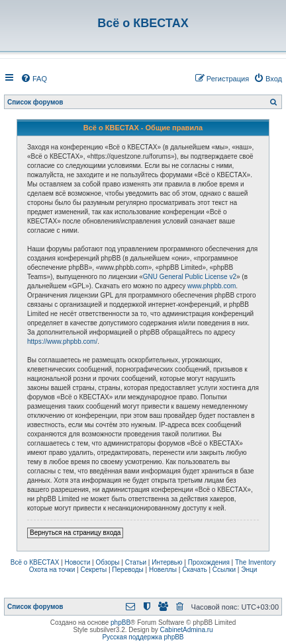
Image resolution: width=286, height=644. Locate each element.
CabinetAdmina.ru (187, 630)
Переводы (127, 570)
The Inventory (255, 562)
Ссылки (224, 570)
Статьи (136, 562)
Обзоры (107, 562)
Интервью (167, 562)
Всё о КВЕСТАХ (35, 562)
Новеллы (163, 570)
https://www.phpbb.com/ (62, 342)
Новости (78, 562)
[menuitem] (34, 79)
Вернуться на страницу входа (75, 533)
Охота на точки (52, 570)
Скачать (195, 570)
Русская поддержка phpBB (143, 637)
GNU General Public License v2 (190, 277)
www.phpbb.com (212, 286)
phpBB (120, 623)
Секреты (93, 570)
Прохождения (209, 562)
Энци (249, 570)
